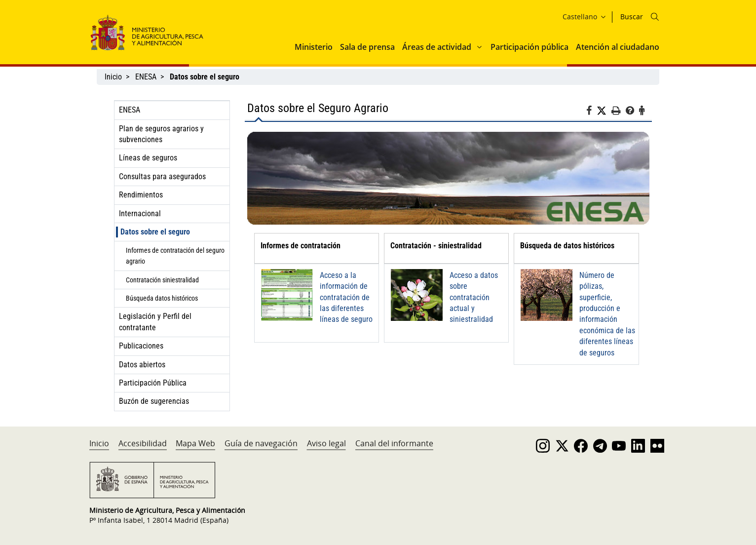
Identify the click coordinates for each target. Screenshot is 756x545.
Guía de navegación (261, 443)
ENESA (146, 77)
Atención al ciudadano (618, 47)
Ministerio (314, 47)
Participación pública (529, 47)
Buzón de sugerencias (154, 401)
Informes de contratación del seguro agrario (175, 256)
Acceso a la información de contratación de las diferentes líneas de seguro (346, 297)
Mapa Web (195, 443)
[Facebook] (591, 112)
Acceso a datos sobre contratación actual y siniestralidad (474, 297)
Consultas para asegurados (162, 176)
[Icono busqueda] (655, 17)
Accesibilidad (143, 443)
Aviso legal (326, 443)
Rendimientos (141, 195)
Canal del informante (394, 443)
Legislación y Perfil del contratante (155, 322)
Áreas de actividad (437, 47)
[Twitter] (604, 111)
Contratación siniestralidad (162, 280)
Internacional (140, 214)
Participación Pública (153, 383)
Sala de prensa (367, 47)
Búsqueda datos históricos (162, 298)
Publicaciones (141, 346)
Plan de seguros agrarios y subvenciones (161, 134)
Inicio (113, 77)
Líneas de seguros (148, 158)
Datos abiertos (142, 365)
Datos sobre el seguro (155, 232)
